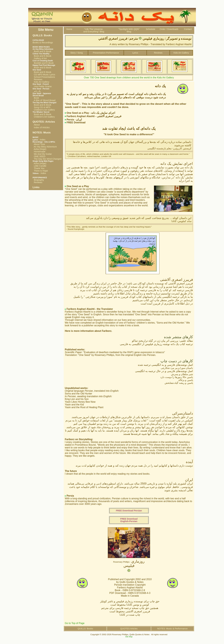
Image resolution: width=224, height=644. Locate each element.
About (37, 125)
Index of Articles (42, 127)
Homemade (39, 152)
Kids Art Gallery (41, 82)
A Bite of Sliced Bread (44, 100)
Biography (38, 180)
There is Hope (40, 171)
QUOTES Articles (129, 629)
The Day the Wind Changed (47, 159)
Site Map (129, 637)
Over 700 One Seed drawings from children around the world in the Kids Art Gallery (129, 78)
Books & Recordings (43, 41)
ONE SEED (39, 156)
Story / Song (77, 53)
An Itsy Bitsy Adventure (45, 147)
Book (36, 98)
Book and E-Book (42, 51)
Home (69, 29)
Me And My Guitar (42, 154)
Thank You (39, 168)
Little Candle (40, 166)
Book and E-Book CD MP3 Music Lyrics (44, 73)
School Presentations (44, 77)
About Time (39, 144)
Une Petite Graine (42, 86)
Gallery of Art (40, 58)
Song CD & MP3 (42, 107)
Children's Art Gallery (44, 110)
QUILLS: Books (85, 629)
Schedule (150, 29)
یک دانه (37, 91)
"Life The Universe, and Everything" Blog (94, 30)
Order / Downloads (169, 29)
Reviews (38, 79)
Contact (188, 29)
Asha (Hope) (40, 149)
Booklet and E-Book (43, 63)
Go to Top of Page (75, 623)
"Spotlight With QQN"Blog (129, 30)
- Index (39, 140)
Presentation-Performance (106, 53)
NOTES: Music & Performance (172, 629)
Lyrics (135, 53)
